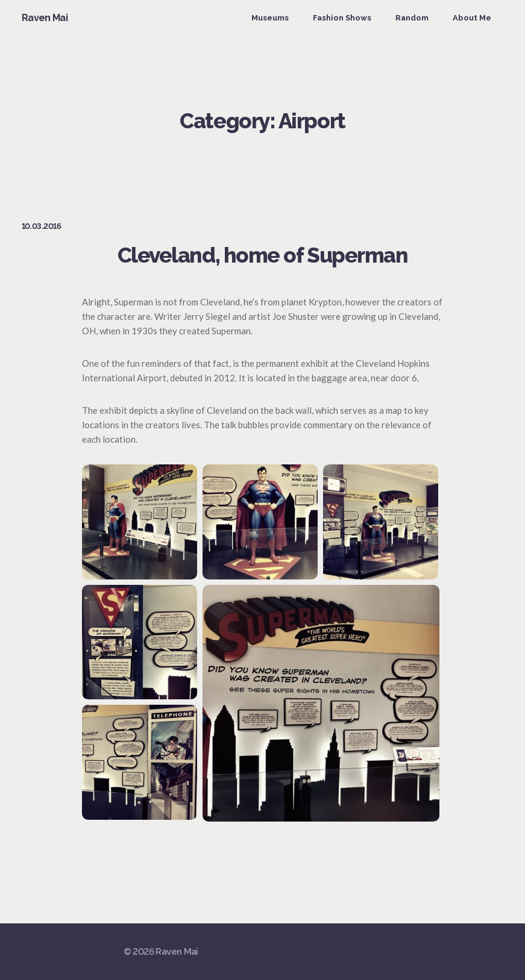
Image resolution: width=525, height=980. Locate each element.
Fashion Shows (342, 18)
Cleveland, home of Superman (263, 255)
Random (412, 18)
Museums (270, 18)
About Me (472, 18)
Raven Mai (45, 18)
